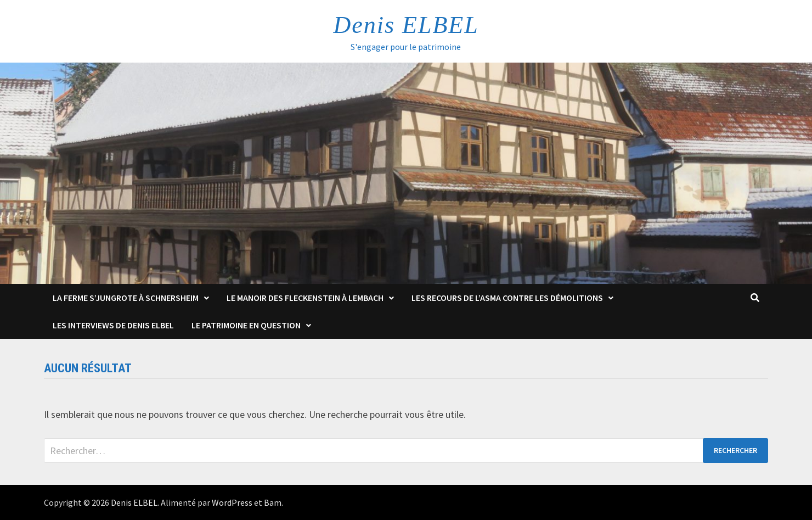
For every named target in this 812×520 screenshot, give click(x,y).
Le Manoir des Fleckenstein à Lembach (305, 298)
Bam (273, 502)
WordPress (232, 502)
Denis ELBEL (406, 25)
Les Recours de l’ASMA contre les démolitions (507, 298)
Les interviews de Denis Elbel (113, 325)
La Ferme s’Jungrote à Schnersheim (126, 298)
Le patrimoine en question (246, 325)
